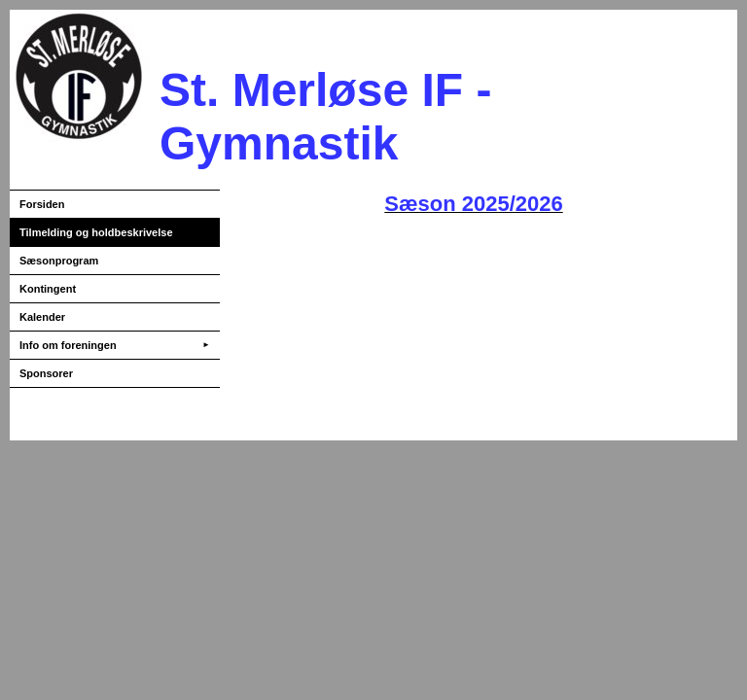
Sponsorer (46, 373)
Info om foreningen (115, 345)
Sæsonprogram (59, 261)
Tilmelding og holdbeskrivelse (96, 232)
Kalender (42, 317)
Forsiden (42, 204)
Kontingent (48, 289)
